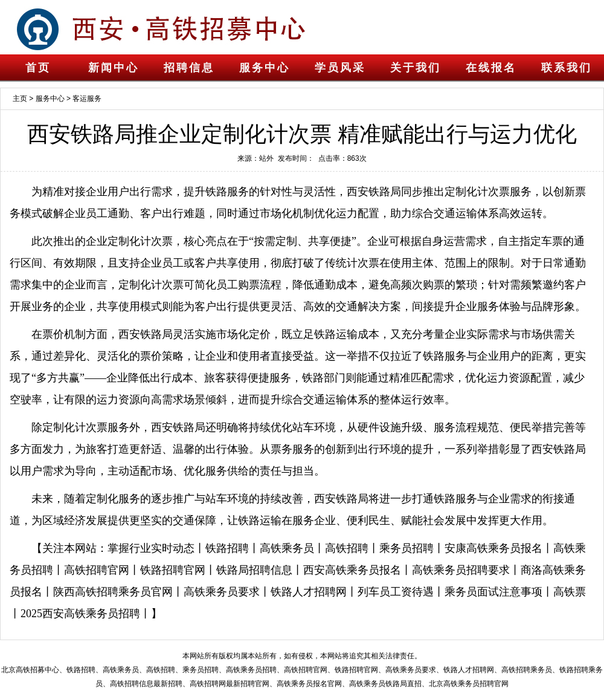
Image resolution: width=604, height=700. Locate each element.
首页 (38, 68)
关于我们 (416, 68)
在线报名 (491, 68)
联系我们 (567, 68)
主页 (20, 99)
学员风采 (340, 68)
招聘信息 (189, 68)
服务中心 (265, 68)
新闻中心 (114, 68)
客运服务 (87, 99)
